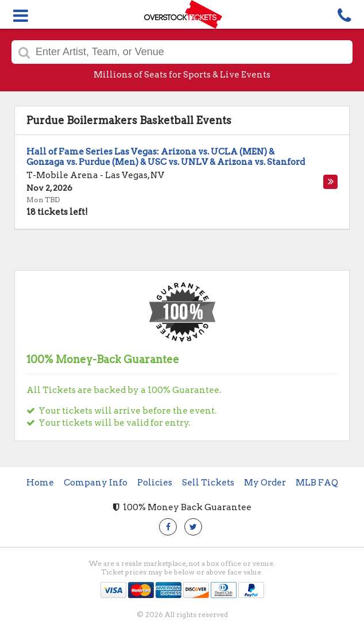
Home (40, 483)
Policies (155, 483)
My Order (265, 483)
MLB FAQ (317, 483)
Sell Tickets (208, 483)
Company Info (96, 483)
